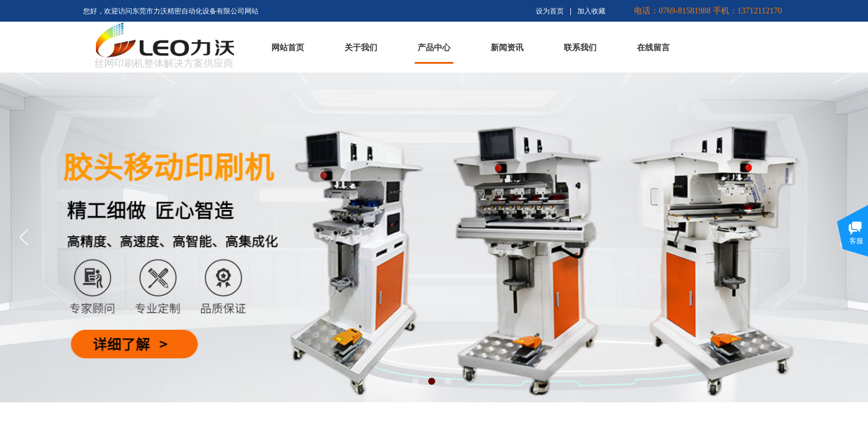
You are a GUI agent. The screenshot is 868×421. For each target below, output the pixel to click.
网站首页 (288, 48)
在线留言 (653, 48)
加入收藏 (591, 11)
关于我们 (361, 48)
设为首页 (550, 11)
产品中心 (434, 48)
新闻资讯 (507, 48)
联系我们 (580, 48)
